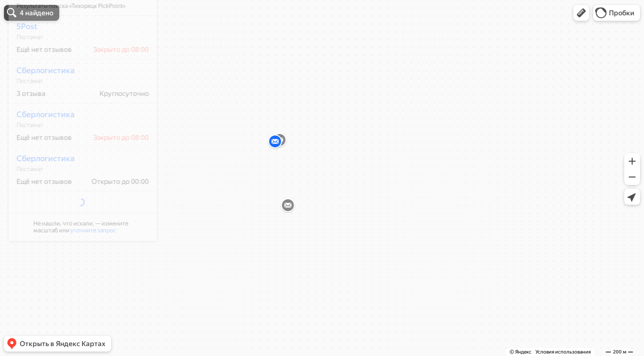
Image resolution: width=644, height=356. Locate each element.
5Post (20, 56)
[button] (581, 13)
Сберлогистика (39, 100)
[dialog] (76, 137)
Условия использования (563, 352)
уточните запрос (87, 238)
